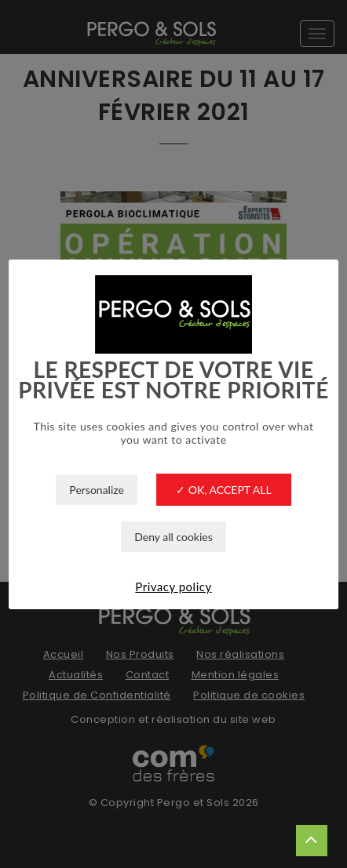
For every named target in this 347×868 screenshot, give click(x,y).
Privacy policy (173, 587)
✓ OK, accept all (223, 490)
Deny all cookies (173, 537)
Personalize (97, 490)
